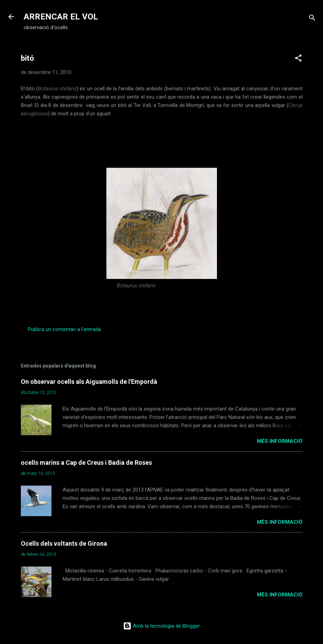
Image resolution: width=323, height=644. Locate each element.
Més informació (280, 441)
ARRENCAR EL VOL (61, 17)
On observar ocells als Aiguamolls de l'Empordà (89, 382)
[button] (298, 59)
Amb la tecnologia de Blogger (161, 626)
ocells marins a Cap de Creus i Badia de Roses (86, 463)
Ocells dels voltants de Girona (64, 543)
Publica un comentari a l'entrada (64, 329)
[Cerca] (312, 19)
